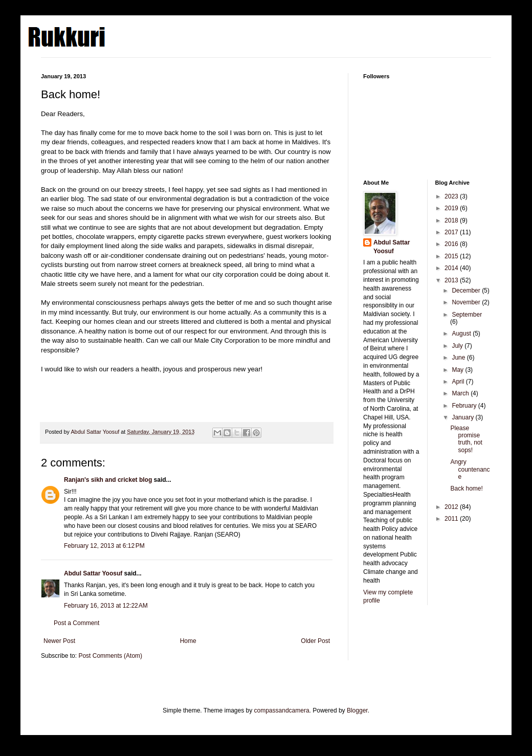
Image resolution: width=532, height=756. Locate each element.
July (458, 346)
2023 (452, 196)
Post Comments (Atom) (110, 656)
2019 (452, 208)
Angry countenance (470, 469)
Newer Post (59, 641)
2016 (452, 244)
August (462, 333)
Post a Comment (76, 623)
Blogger (357, 710)
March (461, 393)
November (467, 302)
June (459, 358)
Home (188, 641)
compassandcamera (282, 710)
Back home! (466, 488)
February (465, 406)
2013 (452, 280)
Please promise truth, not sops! (466, 439)
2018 (452, 220)
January (463, 417)
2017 (452, 232)
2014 (452, 268)
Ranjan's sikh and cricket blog (108, 480)
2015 (452, 256)
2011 (452, 519)
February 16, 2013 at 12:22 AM (106, 606)
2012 (452, 507)
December (467, 291)
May (458, 370)
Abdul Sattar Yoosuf (93, 573)
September (467, 315)
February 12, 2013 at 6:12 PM (104, 546)
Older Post (315, 641)
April (459, 382)
